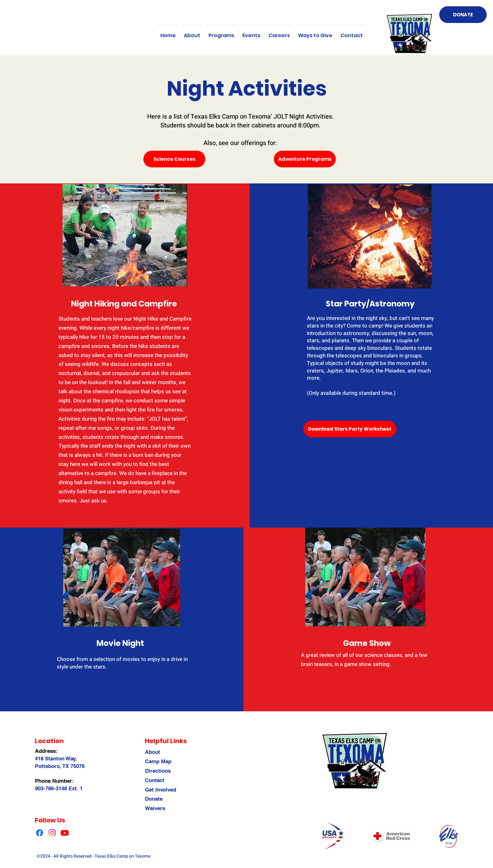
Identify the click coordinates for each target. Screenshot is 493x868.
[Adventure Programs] (305, 159)
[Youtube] (65, 833)
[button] (192, 33)
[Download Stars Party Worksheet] (350, 429)
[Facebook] (40, 833)
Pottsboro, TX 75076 (60, 766)
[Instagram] (52, 833)
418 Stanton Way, (56, 759)
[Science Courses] (174, 159)
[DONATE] (463, 15)
